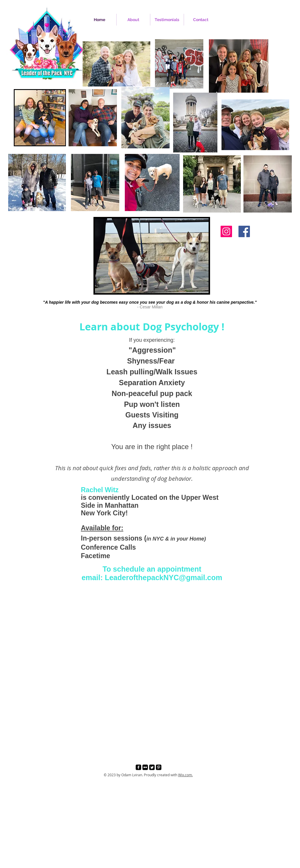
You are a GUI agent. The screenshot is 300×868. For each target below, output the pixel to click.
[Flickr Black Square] (145, 767)
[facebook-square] (138, 767)
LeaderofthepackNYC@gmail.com (164, 577)
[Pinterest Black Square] (159, 767)
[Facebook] (244, 231)
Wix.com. (185, 775)
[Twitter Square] (152, 767)
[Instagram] (226, 231)
